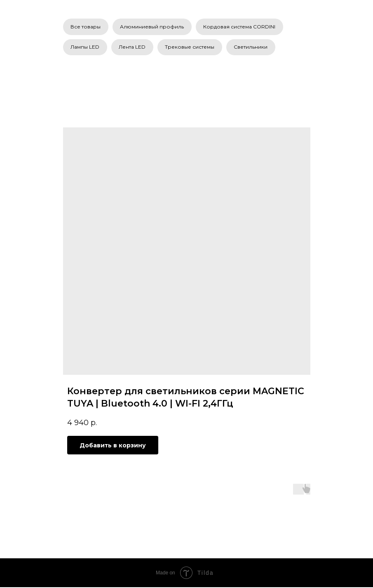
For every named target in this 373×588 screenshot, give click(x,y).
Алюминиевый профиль (153, 27)
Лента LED (133, 48)
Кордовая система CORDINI (240, 27)
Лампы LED (85, 48)
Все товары (86, 27)
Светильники (252, 48)
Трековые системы (191, 48)
